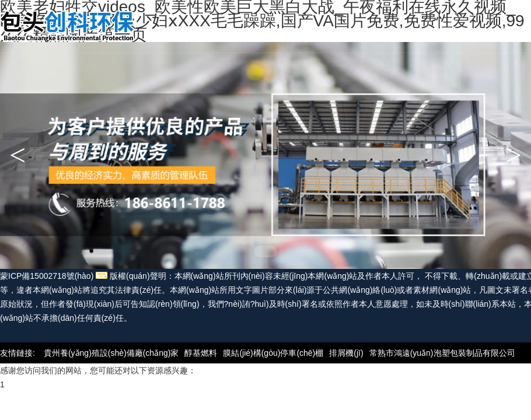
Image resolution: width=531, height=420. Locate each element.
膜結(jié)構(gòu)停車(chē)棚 (273, 353)
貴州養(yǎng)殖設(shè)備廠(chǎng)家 (111, 353)
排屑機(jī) (346, 353)
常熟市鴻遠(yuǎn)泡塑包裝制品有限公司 (442, 353)
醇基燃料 (201, 353)
